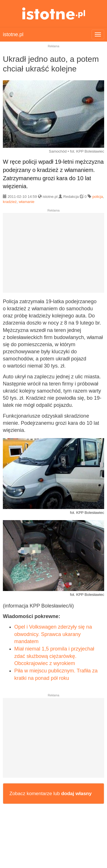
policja (98, 197)
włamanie (27, 202)
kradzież (10, 202)
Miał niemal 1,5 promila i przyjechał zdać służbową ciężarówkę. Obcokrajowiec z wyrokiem (54, 656)
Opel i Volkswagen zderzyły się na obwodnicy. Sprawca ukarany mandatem (53, 634)
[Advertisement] (53, 255)
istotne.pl (53, 14)
